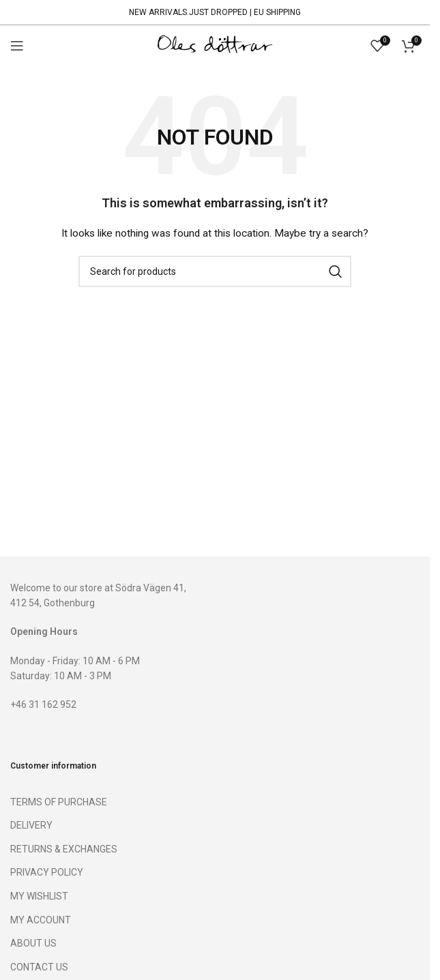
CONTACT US (39, 967)
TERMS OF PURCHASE (59, 802)
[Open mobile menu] (17, 46)
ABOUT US (33, 943)
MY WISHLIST (39, 896)
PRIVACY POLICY (47, 872)
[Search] (215, 271)
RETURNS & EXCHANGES (64, 849)
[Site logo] (215, 45)
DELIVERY (31, 825)
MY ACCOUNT (41, 920)
